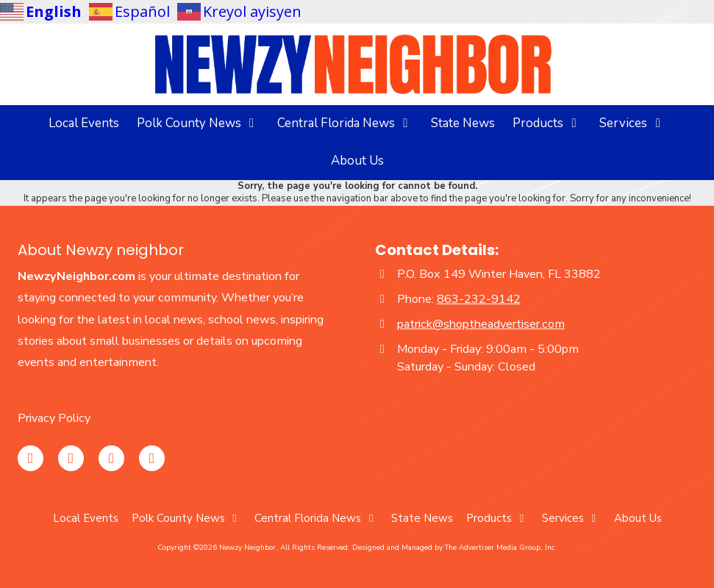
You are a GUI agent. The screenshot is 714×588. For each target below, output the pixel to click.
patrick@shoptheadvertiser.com (481, 324)
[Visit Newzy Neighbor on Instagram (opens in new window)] (31, 458)
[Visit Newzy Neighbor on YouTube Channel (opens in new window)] (111, 458)
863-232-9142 (479, 299)
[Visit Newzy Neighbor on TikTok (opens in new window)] (152, 458)
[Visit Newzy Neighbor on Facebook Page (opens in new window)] (71, 458)
